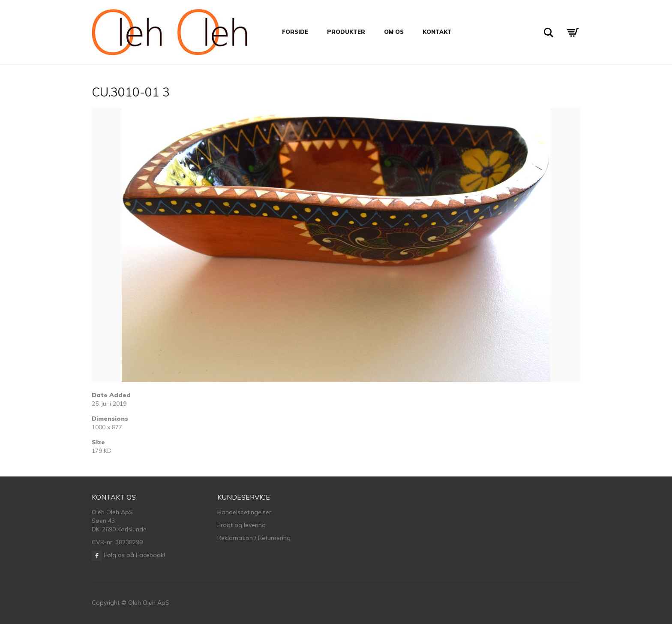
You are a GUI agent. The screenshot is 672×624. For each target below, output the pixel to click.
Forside (295, 32)
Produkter (346, 32)
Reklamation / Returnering (254, 538)
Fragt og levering (241, 525)
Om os (394, 32)
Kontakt (437, 32)
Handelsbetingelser (244, 512)
